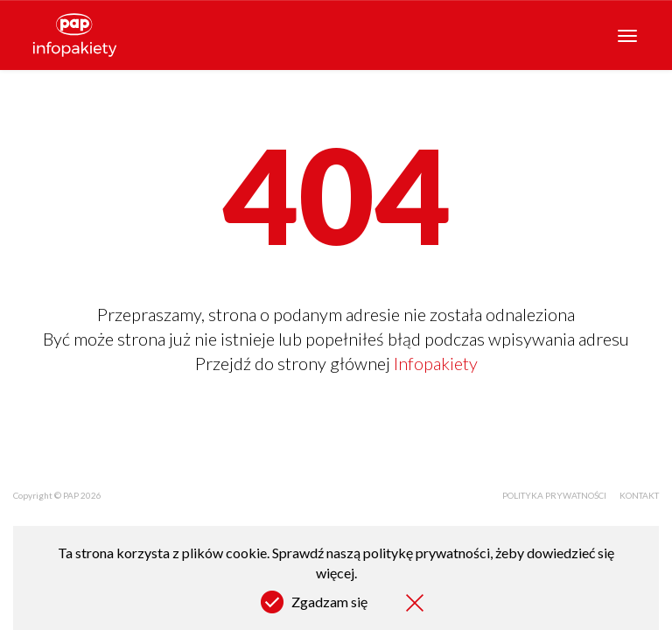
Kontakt (639, 495)
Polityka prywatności (554, 495)
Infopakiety (436, 363)
